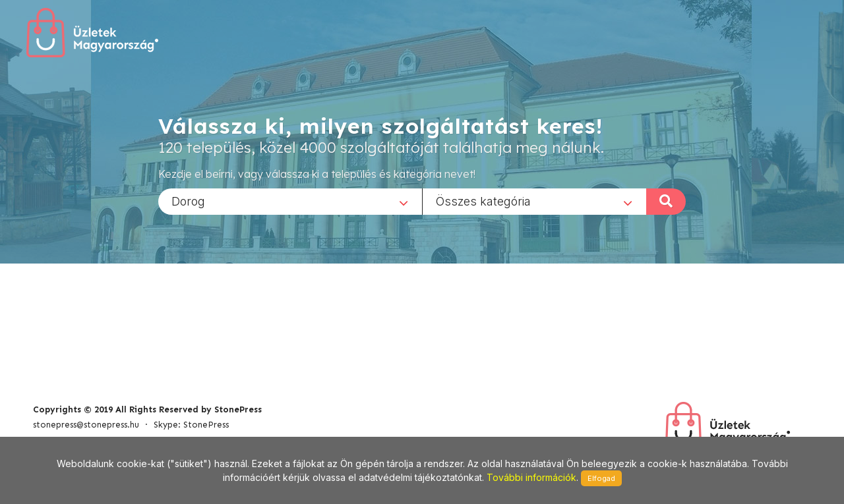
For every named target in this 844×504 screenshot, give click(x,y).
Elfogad (601, 478)
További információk (531, 477)
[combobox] (290, 201)
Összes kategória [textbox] (483, 201)
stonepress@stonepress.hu (86, 425)
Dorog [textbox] (188, 201)
